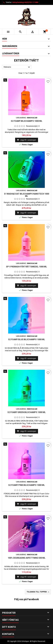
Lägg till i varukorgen (27, 140)
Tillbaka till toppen (38, 592)
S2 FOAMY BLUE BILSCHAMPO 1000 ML (27, 339)
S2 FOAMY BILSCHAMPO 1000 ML (27, 121)
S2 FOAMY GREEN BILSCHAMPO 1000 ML (27, 412)
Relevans (17, 67)
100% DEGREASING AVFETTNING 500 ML (27, 558)
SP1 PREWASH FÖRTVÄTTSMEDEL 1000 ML (26, 267)
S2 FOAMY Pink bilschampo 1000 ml (27, 485)
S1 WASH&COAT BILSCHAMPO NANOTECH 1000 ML (27, 195)
